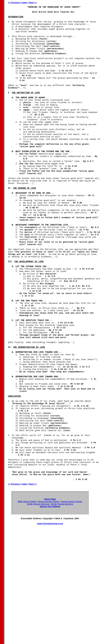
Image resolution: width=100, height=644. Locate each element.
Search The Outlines (50, 601)
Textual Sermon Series (48, 596)
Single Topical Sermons (62, 599)
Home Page (50, 594)
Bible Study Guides (27, 596)
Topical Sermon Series (71, 596)
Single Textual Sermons (38, 599)
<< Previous (14, 3)
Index (25, 3)
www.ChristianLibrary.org (50, 618)
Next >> (33, 3)
